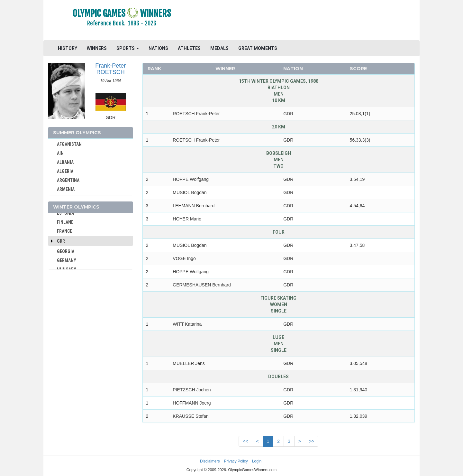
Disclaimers (210, 461)
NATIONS (158, 48)
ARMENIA (66, 189)
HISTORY (68, 48)
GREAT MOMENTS (258, 48)
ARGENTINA (68, 180)
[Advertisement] (310, 21)
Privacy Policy (236, 461)
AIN (60, 153)
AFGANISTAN (69, 144)
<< (245, 441)
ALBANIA (65, 162)
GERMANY (67, 260)
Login (257, 461)
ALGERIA (65, 171)
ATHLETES (189, 48)
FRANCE (64, 231)
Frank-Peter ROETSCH (110, 69)
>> (312, 441)
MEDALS (219, 48)
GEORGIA (66, 251)
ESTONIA (65, 213)
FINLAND (65, 222)
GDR (61, 241)
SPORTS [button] (128, 48)
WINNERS (97, 48)
